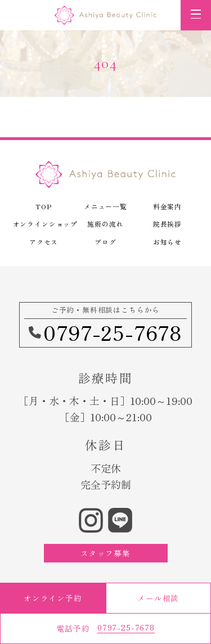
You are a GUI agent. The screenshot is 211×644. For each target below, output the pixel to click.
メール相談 (158, 598)
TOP (43, 206)
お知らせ (167, 242)
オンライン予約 (53, 598)
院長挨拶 (167, 224)
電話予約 (105, 628)
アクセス (44, 242)
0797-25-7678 (105, 332)
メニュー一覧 (105, 206)
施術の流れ (105, 224)
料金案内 (167, 206)
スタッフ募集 (105, 553)
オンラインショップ (44, 224)
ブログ (105, 242)
